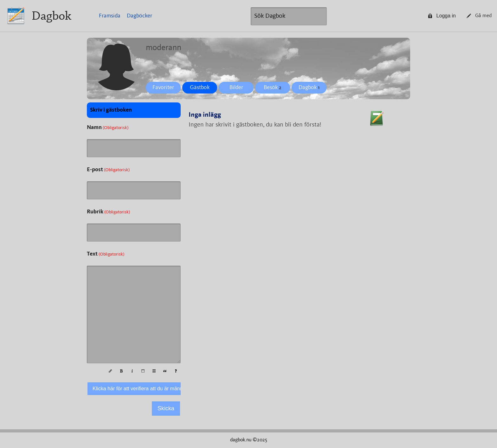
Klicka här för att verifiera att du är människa (142, 389)
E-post (108, 170)
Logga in (442, 16)
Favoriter (163, 88)
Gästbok (200, 88)
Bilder (236, 88)
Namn (108, 127)
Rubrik (108, 212)
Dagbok (52, 16)
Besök (273, 88)
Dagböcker (139, 16)
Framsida (110, 16)
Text (106, 254)
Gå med (479, 16)
